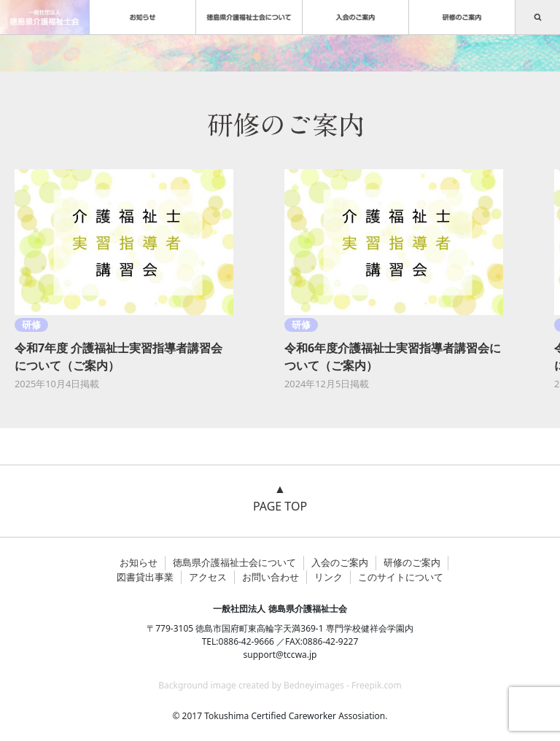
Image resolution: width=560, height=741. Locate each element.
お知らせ (139, 562)
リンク (328, 577)
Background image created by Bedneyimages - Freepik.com (280, 685)
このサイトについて (401, 577)
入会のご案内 (340, 562)
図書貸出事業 (145, 577)
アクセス (208, 577)
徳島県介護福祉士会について (234, 562)
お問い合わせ (271, 577)
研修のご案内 (412, 562)
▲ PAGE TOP (280, 497)
